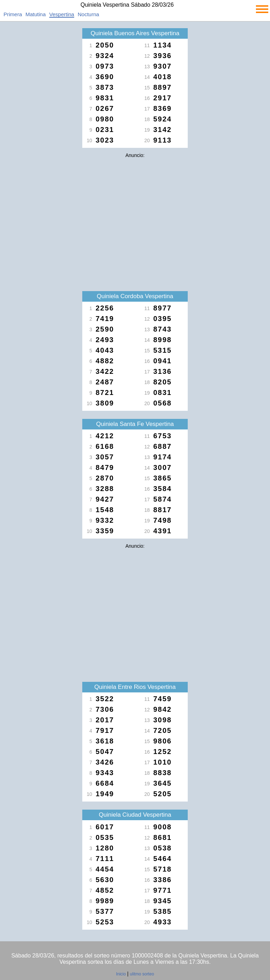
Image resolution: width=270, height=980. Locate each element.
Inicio (121, 974)
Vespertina (62, 14)
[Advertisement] (135, 211)
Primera (13, 14)
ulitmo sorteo (142, 974)
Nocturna (88, 14)
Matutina (36, 14)
